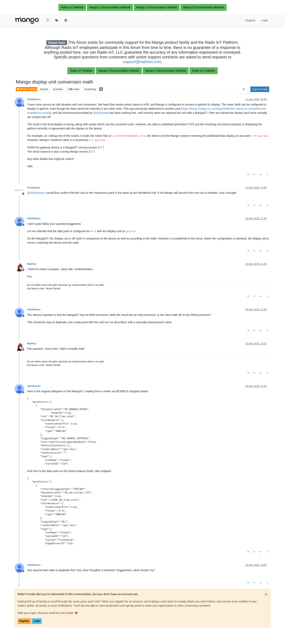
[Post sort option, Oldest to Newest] (244, 89)
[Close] (266, 594)
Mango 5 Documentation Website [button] (204, 7)
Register (24, 621)
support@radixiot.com (142, 62)
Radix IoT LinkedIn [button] (203, 71)
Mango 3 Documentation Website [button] (110, 7)
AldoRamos (34, 99)
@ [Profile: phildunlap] (101, 113)
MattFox (32, 264)
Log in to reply (260, 89)
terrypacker (34, 188)
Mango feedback (27, 89)
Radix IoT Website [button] (72, 7)
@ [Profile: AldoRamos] (36, 193)
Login (37, 621)
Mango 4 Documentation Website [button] (157, 7)
